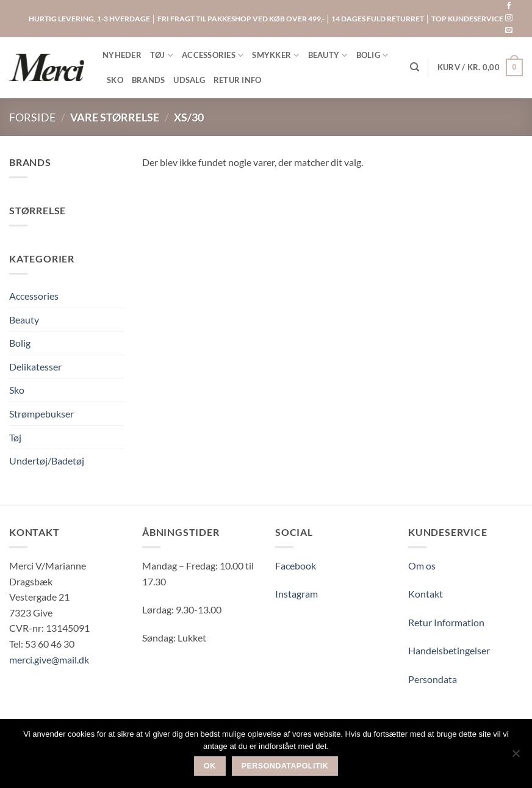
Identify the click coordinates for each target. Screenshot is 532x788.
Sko (17, 390)
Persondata (433, 679)
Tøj (15, 437)
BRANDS (149, 80)
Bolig (20, 343)
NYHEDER (122, 55)
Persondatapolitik (285, 766)
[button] (480, 68)
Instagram (297, 594)
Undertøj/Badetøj (47, 461)
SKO (115, 80)
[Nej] (516, 757)
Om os (422, 566)
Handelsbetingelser (449, 650)
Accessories (34, 296)
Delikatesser (35, 367)
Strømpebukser (41, 414)
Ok (210, 766)
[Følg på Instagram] (509, 18)
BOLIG (372, 55)
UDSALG (189, 80)
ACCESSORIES (213, 55)
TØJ (162, 55)
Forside (32, 117)
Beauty (24, 320)
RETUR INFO (238, 80)
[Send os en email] (509, 31)
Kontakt (426, 594)
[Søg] (415, 67)
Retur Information (446, 622)
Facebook (296, 566)
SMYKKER (275, 55)
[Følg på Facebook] (509, 6)
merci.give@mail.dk (49, 660)
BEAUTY (328, 55)
